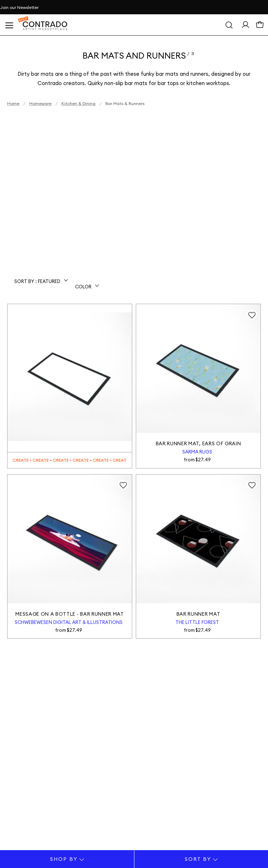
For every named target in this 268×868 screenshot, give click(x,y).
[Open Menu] (9, 25)
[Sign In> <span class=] (245, 26)
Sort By (201, 859)
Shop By (67, 859)
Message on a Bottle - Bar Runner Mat (70, 614)
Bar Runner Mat (198, 614)
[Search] (229, 25)
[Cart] (260, 27)
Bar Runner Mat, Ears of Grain (198, 443)
